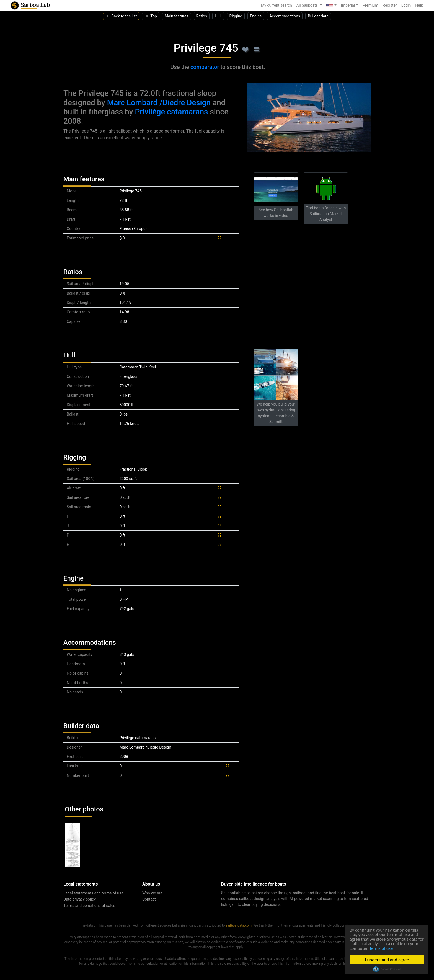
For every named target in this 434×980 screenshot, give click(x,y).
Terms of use (392, 948)
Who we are (152, 893)
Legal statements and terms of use (93, 893)
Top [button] (151, 16)
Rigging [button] (236, 16)
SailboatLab (30, 5)
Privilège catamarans (171, 112)
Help (419, 5)
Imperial (348, 5)
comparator (205, 67)
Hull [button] (218, 16)
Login (406, 5)
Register (390, 5)
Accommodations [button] (285, 16)
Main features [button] (177, 16)
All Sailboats (308, 5)
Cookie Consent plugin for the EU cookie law (387, 969)
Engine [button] (256, 16)
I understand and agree (387, 960)
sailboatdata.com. (239, 925)
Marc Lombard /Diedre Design (159, 103)
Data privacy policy (80, 899)
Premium (370, 5)
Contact (149, 899)
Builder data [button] (318, 16)
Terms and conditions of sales (89, 906)
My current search (277, 5)
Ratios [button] (202, 16)
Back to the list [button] (121, 16)
